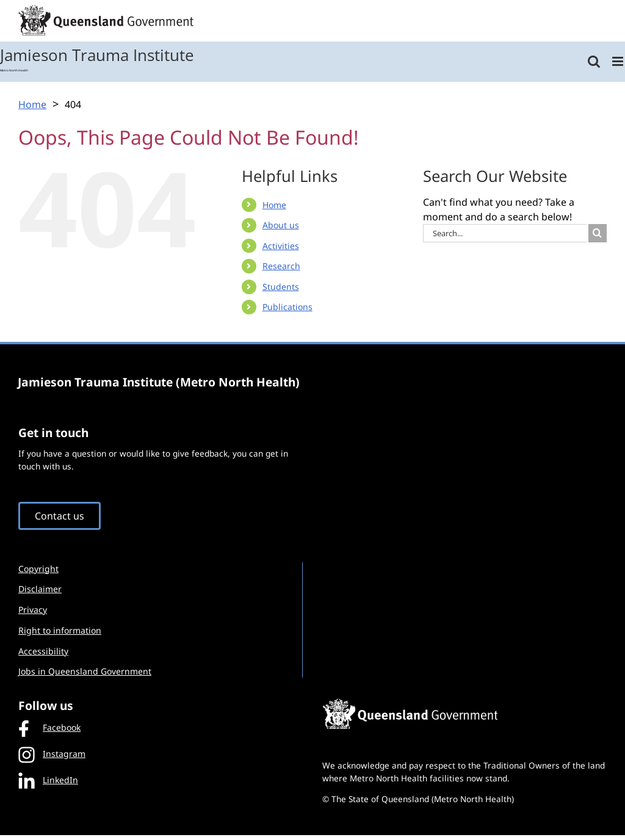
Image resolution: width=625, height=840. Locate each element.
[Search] (598, 233)
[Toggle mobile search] (594, 61)
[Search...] (505, 233)
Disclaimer (40, 589)
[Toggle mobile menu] (619, 61)
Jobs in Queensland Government (85, 671)
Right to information (60, 630)
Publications (287, 307)
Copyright (38, 569)
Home (274, 205)
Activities (281, 246)
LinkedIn (48, 780)
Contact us (60, 516)
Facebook (49, 728)
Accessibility (43, 651)
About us (281, 225)
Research (281, 266)
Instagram (52, 754)
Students (281, 287)
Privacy (33, 610)
